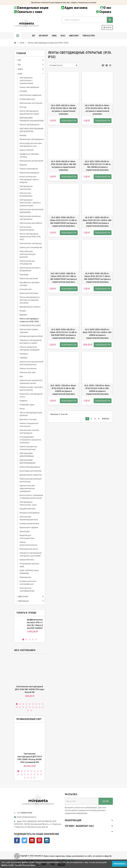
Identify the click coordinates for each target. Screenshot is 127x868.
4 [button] (33, 639)
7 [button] (36, 704)
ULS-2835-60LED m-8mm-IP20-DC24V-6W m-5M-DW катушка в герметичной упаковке (64, 166)
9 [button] (43, 704)
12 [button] (23, 707)
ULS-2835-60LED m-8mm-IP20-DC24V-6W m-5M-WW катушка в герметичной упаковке (63, 110)
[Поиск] (87, 20)
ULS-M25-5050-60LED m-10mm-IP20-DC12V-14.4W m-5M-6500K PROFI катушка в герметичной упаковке (64, 222)
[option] (30, 627)
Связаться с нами (28, 12)
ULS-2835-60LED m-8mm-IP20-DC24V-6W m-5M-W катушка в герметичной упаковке (97, 110)
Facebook (17, 840)
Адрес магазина (74, 8)
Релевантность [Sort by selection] (56, 65)
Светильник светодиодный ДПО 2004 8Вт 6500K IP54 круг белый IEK (30, 689)
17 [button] (39, 707)
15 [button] (33, 707)
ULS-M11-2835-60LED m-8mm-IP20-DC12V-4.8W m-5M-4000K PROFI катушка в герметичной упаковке (97, 222)
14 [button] (30, 707)
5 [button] (36, 639)
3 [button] (30, 639)
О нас (106, 8)
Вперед (106, 419)
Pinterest (39, 840)
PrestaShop (70, 860)
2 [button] (26, 639)
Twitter (24, 840)
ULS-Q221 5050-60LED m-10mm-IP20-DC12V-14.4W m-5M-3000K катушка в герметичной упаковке (97, 166)
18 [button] (43, 707)
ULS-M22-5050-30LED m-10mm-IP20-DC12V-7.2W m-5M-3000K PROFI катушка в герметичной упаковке (97, 278)
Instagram (47, 840)
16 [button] (36, 707)
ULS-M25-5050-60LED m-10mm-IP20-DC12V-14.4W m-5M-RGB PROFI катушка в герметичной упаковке (64, 334)
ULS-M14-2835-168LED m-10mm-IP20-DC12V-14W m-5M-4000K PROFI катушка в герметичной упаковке (64, 278)
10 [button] (17, 707)
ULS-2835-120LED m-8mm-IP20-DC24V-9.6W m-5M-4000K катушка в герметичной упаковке (97, 390)
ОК (106, 801)
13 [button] (26, 707)
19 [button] (28, 710)
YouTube (32, 840)
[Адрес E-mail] (82, 801)
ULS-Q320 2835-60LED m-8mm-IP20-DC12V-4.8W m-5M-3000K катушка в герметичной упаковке (97, 334)
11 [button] (20, 707)
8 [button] (39, 704)
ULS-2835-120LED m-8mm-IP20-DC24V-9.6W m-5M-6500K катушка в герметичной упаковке (63, 390)
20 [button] (31, 710)
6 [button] (33, 704)
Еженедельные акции (31, 8)
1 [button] (23, 639)
